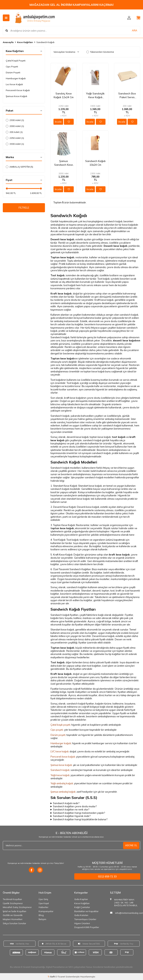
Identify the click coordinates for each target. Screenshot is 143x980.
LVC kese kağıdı (60, 751)
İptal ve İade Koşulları (14, 911)
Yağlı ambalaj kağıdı (62, 783)
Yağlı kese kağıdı (60, 775)
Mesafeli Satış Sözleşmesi (17, 907)
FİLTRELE (24, 208)
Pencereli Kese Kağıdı (18, 90)
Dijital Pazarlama (55, 967)
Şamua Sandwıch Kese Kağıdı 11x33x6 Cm (64, 163)
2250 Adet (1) (15, 138)
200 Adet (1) (14, 132)
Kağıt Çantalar (82, 907)
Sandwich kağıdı (60, 770)
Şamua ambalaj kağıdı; (63, 792)
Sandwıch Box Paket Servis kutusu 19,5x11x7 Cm (127, 95)
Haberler (43, 907)
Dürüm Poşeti (13, 72)
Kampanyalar (46, 911)
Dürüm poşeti (58, 735)
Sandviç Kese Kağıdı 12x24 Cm (64, 95)
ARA (135, 30)
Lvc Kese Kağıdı (14, 84)
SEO (71, 967)
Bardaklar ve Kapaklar (86, 911)
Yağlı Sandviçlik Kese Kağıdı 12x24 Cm (95, 95)
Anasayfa (8, 42)
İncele (58, 122)
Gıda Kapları (81, 899)
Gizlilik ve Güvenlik (13, 915)
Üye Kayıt (44, 903)
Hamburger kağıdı (61, 743)
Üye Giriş (43, 899)
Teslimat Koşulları (12, 899)
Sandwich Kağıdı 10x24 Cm (95, 163)
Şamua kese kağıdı (61, 765)
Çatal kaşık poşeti (60, 725)
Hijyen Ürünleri (82, 923)
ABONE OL (131, 845)
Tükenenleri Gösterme (100, 52)
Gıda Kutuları (81, 915)
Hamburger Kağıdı (16, 78)
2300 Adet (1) (15, 120)
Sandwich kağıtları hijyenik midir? (72, 816)
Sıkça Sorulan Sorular (14, 923)
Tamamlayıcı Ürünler (85, 919)
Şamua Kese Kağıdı (16, 96)
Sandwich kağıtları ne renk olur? (71, 809)
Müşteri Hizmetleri (13, 919)
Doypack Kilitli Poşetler (87, 927)
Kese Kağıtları (25, 42)
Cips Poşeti (12, 67)
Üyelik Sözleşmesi (13, 903)
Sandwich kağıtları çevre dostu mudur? (75, 806)
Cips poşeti (57, 730)
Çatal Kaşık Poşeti (16, 61)
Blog (41, 915)
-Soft (52, 977)
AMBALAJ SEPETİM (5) (19, 167)
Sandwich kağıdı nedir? (66, 803)
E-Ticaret (60, 977)
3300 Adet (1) (15, 144)
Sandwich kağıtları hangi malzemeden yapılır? (79, 813)
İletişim (42, 919)
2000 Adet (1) (15, 126)
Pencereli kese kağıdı (63, 757)
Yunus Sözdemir (95, 967)
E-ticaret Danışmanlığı (33, 967)
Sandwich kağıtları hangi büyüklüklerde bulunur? (80, 819)
